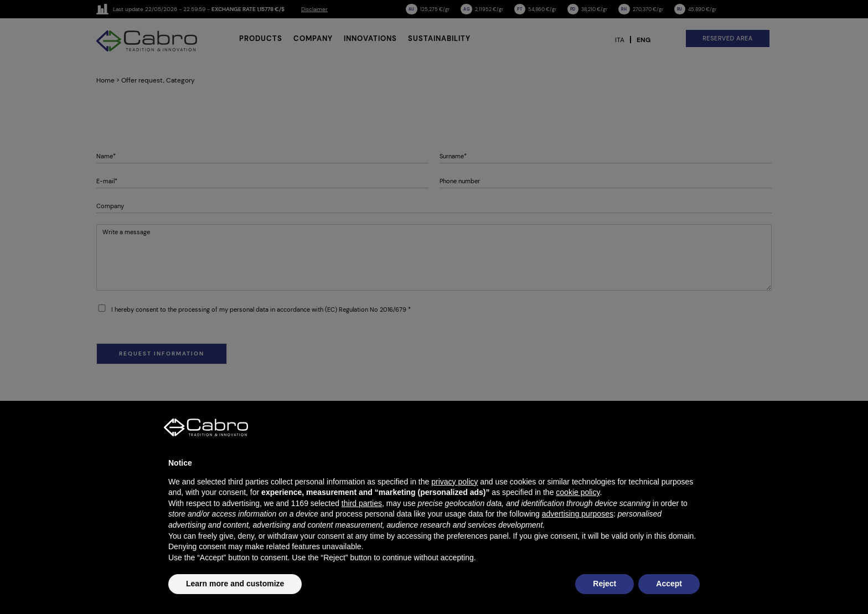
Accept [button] (669, 584)
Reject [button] (604, 584)
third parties (362, 503)
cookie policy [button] (578, 492)
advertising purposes (578, 514)
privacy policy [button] (454, 482)
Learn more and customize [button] (235, 584)
